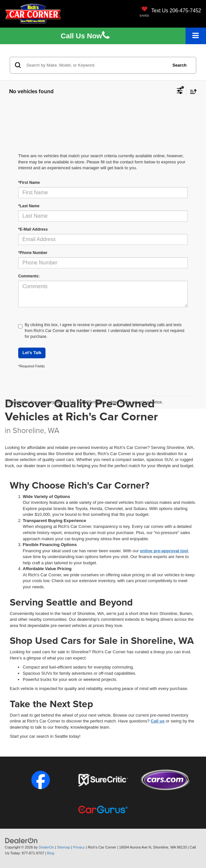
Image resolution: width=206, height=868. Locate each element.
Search (180, 65)
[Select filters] (180, 92)
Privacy (79, 847)
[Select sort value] (192, 91)
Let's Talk (32, 353)
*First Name (29, 183)
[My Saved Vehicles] (144, 12)
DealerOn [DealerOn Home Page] (46, 847)
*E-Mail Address (33, 229)
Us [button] (85, 36)
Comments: (29, 276)
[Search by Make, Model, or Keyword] (96, 65)
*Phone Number (33, 253)
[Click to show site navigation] (196, 36)
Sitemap (64, 847)
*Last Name (29, 206)
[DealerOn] (21, 840)
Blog (51, 853)
